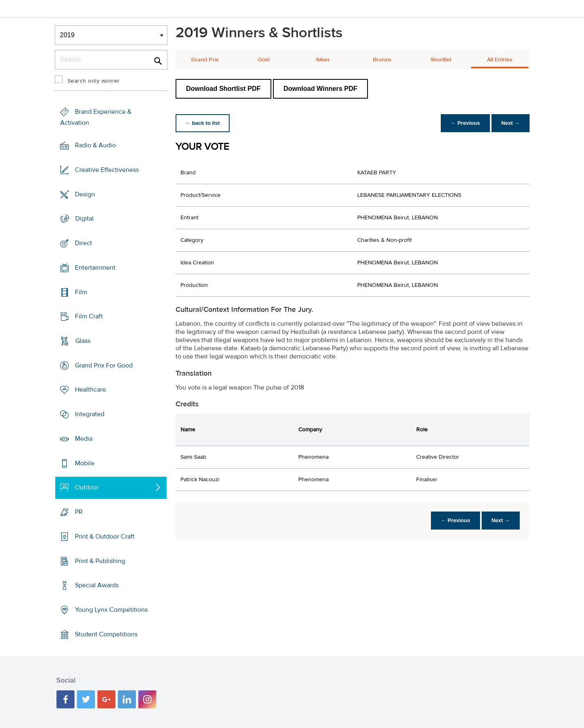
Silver (323, 60)
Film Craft (89, 316)
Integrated (90, 414)
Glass (83, 341)
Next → (511, 123)
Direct (83, 243)
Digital (85, 219)
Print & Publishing (100, 561)
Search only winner (94, 81)
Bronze (382, 60)
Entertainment (95, 268)
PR (79, 512)
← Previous (465, 123)
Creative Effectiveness (107, 170)
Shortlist (441, 60)
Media (84, 439)
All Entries (500, 60)
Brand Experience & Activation (96, 117)
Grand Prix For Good (104, 365)
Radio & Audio (95, 145)
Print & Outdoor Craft (105, 536)
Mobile (85, 463)
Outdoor (87, 487)
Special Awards (97, 585)
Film (81, 292)
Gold (264, 60)
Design (85, 194)
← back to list (203, 123)
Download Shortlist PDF (223, 89)
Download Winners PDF (320, 89)
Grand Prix (205, 60)
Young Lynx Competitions (111, 610)
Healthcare (90, 390)
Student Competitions (106, 634)
